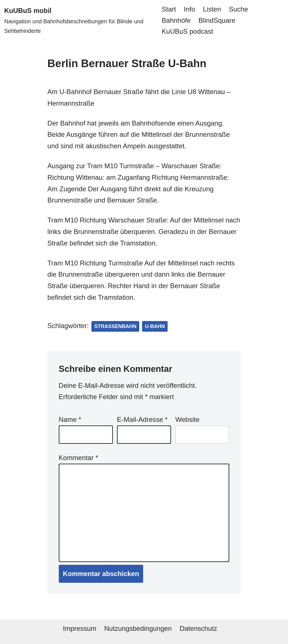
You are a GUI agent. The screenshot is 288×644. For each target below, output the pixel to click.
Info (190, 9)
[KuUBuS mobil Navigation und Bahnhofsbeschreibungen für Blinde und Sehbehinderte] (78, 20)
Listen (212, 9)
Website (187, 419)
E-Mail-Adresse (142, 419)
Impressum (80, 628)
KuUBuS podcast (187, 31)
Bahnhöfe (176, 20)
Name (70, 419)
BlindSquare (217, 20)
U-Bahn (155, 326)
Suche (238, 9)
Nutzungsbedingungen (138, 628)
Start (169, 9)
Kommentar (78, 458)
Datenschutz (198, 628)
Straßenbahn (115, 326)
